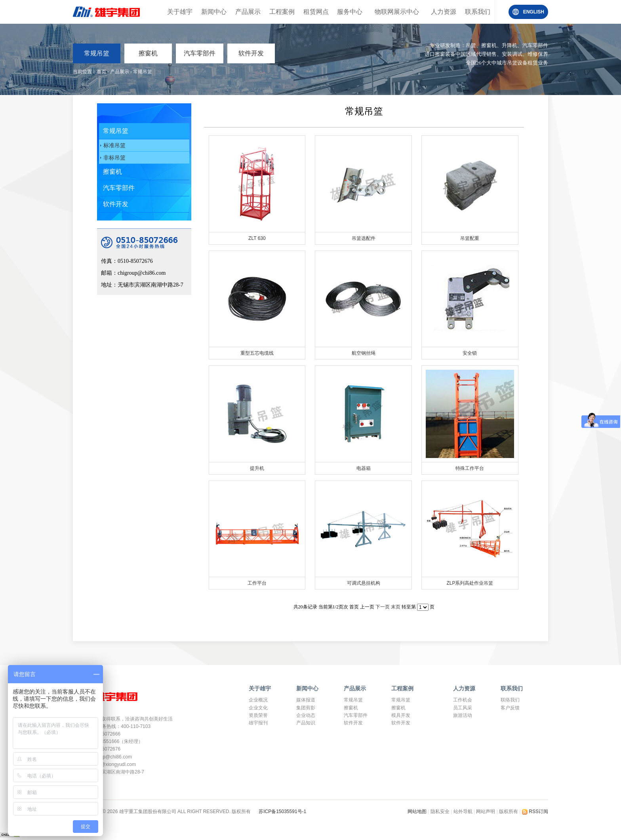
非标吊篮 (114, 158)
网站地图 (418, 811)
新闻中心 (214, 12)
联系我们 (478, 12)
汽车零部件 (200, 53)
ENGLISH (534, 12)
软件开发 (251, 53)
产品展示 (248, 12)
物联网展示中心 (397, 12)
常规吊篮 (97, 53)
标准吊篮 (114, 145)
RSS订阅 (535, 811)
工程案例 (282, 12)
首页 (101, 72)
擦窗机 (148, 53)
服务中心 (350, 12)
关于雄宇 (180, 12)
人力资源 (444, 12)
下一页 (383, 607)
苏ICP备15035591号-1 (282, 811)
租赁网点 (316, 12)
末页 (396, 607)
